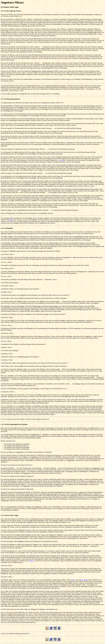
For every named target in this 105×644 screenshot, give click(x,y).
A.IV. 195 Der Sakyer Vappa (10, 515)
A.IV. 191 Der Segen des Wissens (11, 11)
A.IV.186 (10, 220)
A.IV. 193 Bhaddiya (7, 228)
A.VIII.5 (62, 160)
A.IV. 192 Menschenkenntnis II (10, 99)
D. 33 (82, 580)
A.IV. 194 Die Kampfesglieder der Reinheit (14, 424)
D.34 (86, 580)
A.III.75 (31, 561)
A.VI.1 (73, 580)
